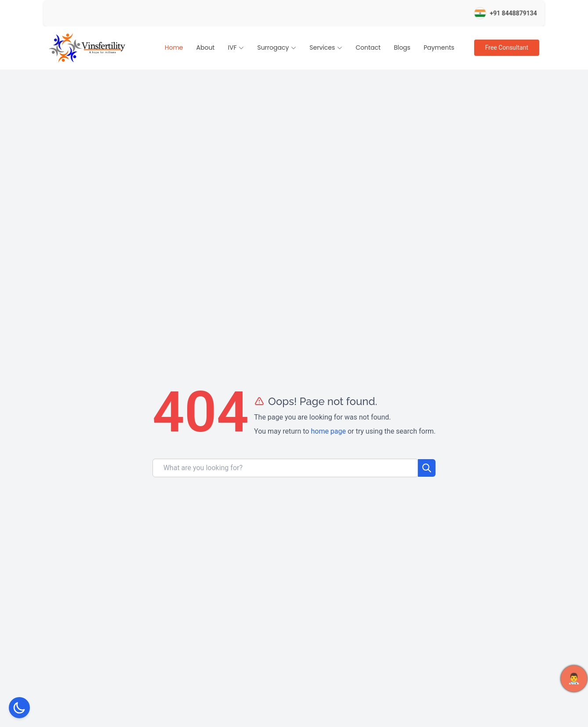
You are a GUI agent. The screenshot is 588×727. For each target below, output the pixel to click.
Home (174, 47)
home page (328, 431)
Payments (439, 47)
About (206, 47)
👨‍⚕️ (574, 679)
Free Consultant (507, 47)
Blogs (402, 47)
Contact (368, 47)
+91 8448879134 (522, 13)
